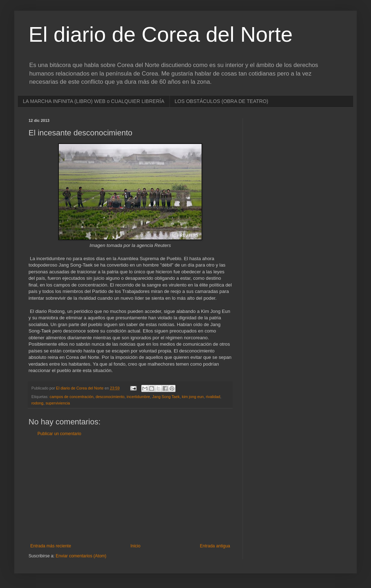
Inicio (136, 546)
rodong (37, 403)
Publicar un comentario (59, 434)
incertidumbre (138, 397)
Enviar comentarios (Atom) (81, 556)
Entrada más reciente (51, 546)
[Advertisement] (130, 490)
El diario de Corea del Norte (161, 34)
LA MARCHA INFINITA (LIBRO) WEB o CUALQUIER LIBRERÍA (94, 101)
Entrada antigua (215, 546)
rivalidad (213, 397)
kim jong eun (193, 397)
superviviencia (58, 403)
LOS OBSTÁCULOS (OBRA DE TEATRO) (222, 101)
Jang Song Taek (166, 397)
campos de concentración (72, 397)
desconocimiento (110, 397)
